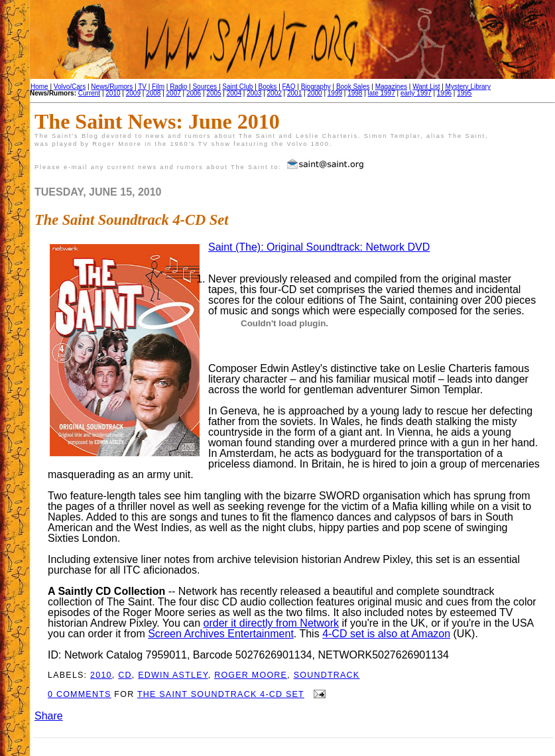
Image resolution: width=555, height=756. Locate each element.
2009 (133, 93)
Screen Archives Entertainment (221, 634)
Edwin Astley (173, 675)
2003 (254, 93)
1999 (335, 93)
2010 (113, 93)
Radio (178, 87)
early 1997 (416, 93)
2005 (214, 93)
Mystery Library (468, 87)
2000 (314, 93)
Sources (205, 87)
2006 (194, 93)
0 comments (80, 694)
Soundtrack (327, 675)
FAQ (289, 87)
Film (158, 87)
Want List (426, 87)
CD (125, 675)
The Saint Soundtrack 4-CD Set (131, 220)
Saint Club (237, 87)
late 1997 (382, 93)
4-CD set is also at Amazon (386, 634)
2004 (234, 93)
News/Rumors (112, 87)
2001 (294, 93)
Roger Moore (251, 675)
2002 (275, 93)
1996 (444, 93)
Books (268, 87)
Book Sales (353, 87)
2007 (174, 93)
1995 (464, 93)
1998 (355, 93)
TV (142, 87)
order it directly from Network (272, 623)
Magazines (391, 87)
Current (89, 93)
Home (39, 87)
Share (49, 716)
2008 (153, 93)
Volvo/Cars (70, 87)
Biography (316, 87)
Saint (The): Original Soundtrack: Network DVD (319, 247)
